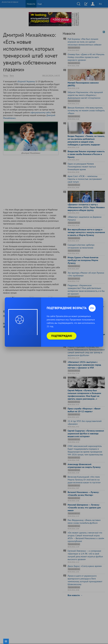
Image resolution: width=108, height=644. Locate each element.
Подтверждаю (62, 336)
